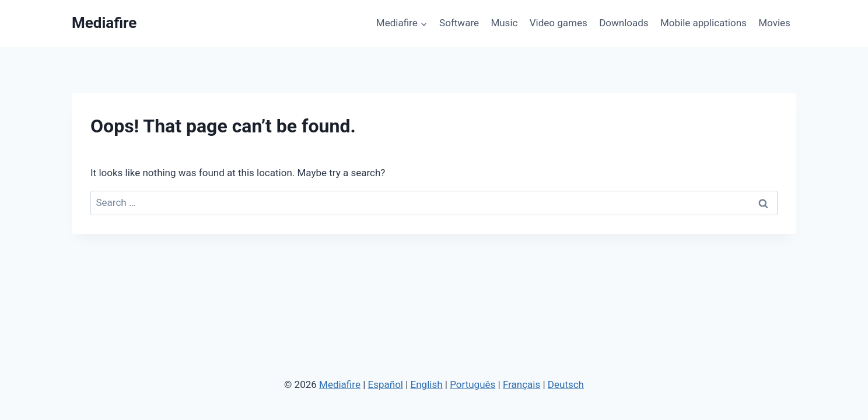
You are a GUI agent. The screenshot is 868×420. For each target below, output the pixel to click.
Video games (559, 23)
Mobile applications (703, 23)
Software (459, 23)
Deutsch (566, 384)
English (427, 384)
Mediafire (340, 384)
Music (504, 23)
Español (386, 384)
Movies (774, 23)
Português (473, 384)
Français (521, 384)
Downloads (624, 23)
